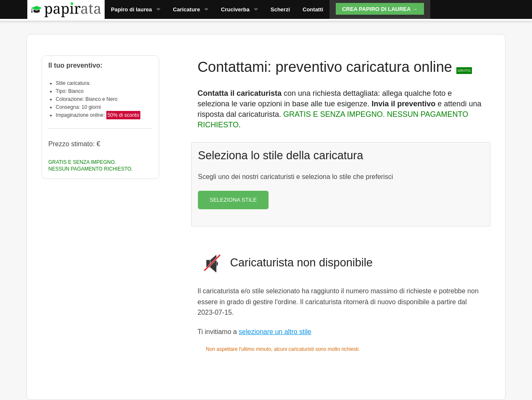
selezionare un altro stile (275, 332)
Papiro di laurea (132, 9)
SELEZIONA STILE (233, 200)
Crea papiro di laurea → (380, 9)
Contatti (313, 9)
